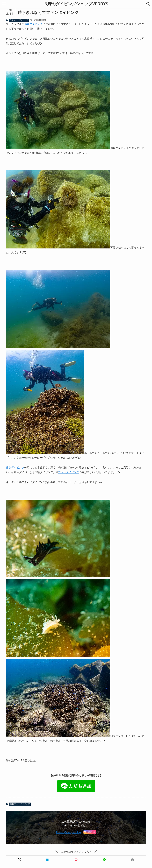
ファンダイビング (69, 472)
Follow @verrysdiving (68, 832)
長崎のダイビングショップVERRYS (76, 4)
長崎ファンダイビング (19, 20)
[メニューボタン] (4, 4)
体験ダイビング (33, 24)
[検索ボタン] (148, 4)
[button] (19, 860)
